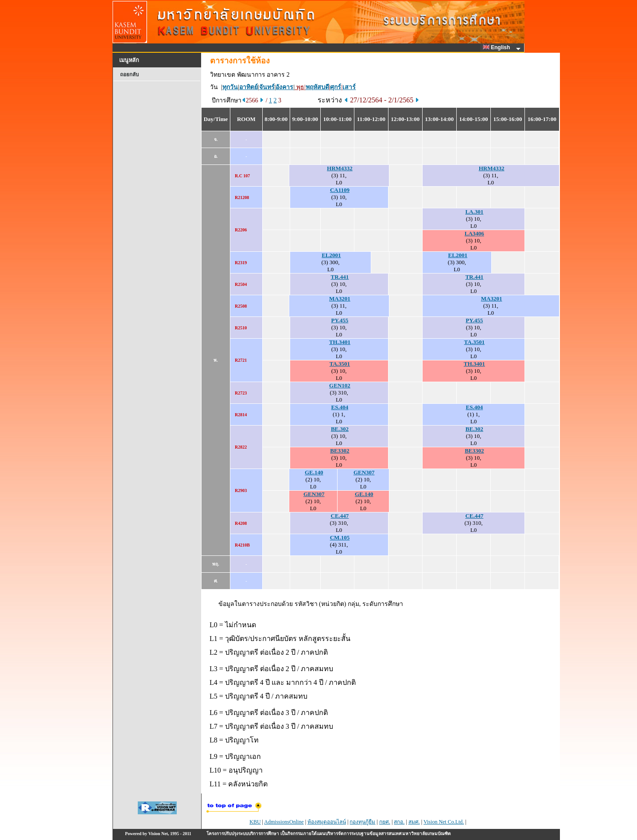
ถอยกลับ (129, 74)
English (498, 47)
